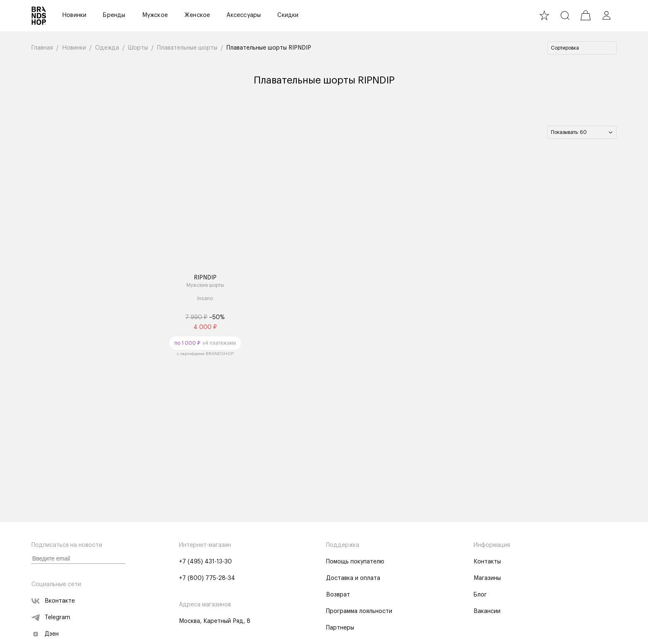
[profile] (606, 15)
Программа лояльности (359, 611)
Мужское (155, 15)
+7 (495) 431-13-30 (205, 562)
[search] (565, 15)
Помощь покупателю (355, 562)
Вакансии (487, 611)
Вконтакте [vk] (53, 601)
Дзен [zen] (45, 634)
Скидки (288, 15)
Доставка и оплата (353, 578)
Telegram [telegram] (51, 618)
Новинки (74, 15)
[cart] (586, 15)
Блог (480, 595)
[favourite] (544, 15)
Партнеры (340, 628)
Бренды (114, 15)
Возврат (338, 595)
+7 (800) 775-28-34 (207, 578)
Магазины (487, 578)
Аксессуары (244, 15)
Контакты (487, 562)
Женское (197, 15)
